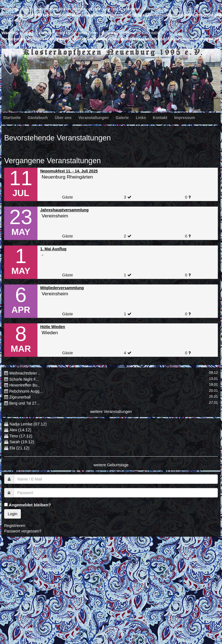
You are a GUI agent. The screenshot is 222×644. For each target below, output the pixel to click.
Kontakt (160, 118)
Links (141, 118)
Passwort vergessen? (23, 531)
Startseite (12, 118)
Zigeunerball (20, 397)
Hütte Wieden (53, 327)
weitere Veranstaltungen (111, 412)
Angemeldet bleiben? (27, 505)
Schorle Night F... (24, 379)
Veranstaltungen (94, 118)
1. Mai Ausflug (53, 249)
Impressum (185, 118)
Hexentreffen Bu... (25, 385)
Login (12, 514)
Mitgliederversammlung (62, 288)
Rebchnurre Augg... (26, 391)
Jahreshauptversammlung (64, 210)
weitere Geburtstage (111, 465)
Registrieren (15, 526)
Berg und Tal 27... (24, 403)
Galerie (122, 118)
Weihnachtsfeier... (25, 373)
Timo (14, 436)
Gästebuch (38, 118)
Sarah (15, 442)
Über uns (63, 118)
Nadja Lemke (21, 424)
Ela (12, 448)
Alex (13, 430)
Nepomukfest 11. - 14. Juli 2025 (69, 171)
